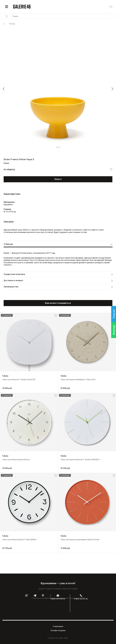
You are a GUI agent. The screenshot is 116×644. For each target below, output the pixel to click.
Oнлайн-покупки (58, 630)
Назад (12, 24)
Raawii (6, 163)
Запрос (58, 179)
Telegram (114, 314)
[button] (4, 89)
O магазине (58, 626)
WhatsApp (114, 330)
